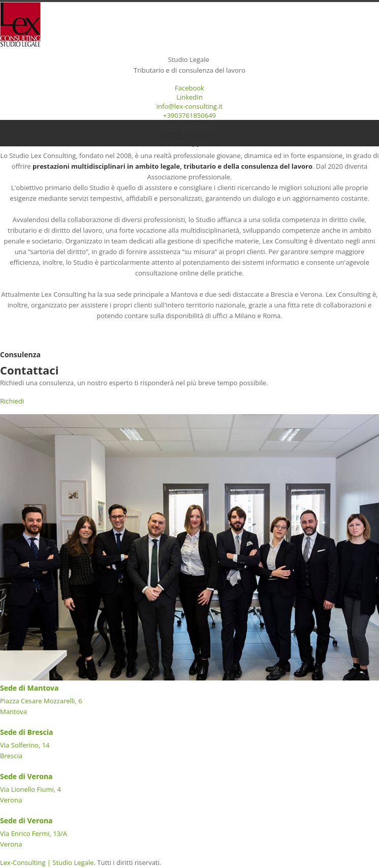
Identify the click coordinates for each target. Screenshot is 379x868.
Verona (11, 800)
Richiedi (12, 401)
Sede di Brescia (26, 732)
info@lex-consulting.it (189, 106)
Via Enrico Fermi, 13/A (34, 833)
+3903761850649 (189, 115)
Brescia (11, 756)
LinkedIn (189, 97)
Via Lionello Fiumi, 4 (30, 789)
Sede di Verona (26, 776)
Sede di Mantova (29, 688)
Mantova (13, 711)
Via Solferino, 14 (25, 745)
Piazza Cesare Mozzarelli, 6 (42, 701)
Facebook (189, 88)
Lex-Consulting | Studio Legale (47, 862)
